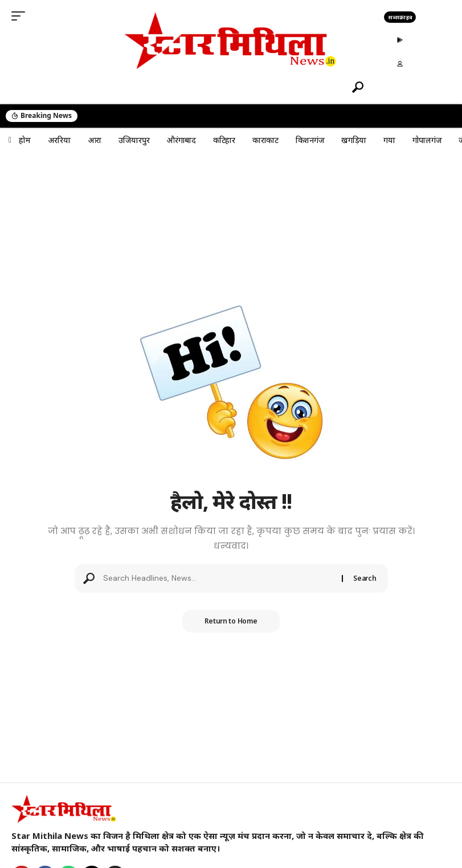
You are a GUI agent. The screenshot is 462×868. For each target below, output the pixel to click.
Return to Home (231, 621)
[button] (21, 16)
